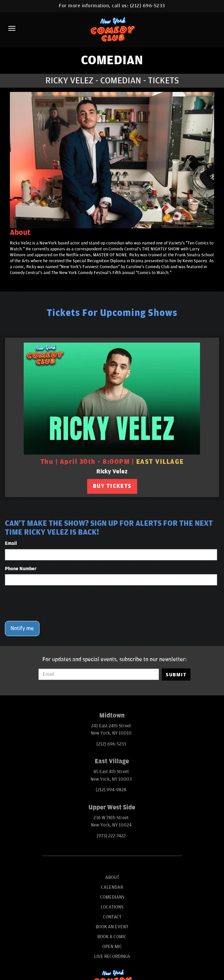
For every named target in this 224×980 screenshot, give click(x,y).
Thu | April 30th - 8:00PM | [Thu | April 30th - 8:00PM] (112, 462)
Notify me (22, 629)
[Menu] (12, 28)
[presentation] (55, 603)
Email (11, 543)
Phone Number (21, 569)
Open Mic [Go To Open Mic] (112, 947)
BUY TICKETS (112, 486)
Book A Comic (112, 937)
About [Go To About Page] (112, 877)
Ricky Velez (112, 472)
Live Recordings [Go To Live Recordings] (112, 956)
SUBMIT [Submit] (176, 675)
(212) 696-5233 (148, 6)
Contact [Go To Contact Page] (112, 917)
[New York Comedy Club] (112, 29)
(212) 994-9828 (111, 790)
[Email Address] (99, 674)
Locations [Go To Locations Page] (112, 907)
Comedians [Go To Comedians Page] (112, 897)
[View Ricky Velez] (112, 399)
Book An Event (112, 927)
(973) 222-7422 (111, 836)
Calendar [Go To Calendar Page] (112, 887)
